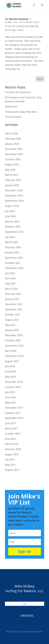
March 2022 (11, 289)
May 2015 (10, 465)
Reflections (11, 107)
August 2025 (12, 164)
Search (40, 79)
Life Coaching (18, 26)
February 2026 (13, 139)
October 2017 (13, 413)
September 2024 (14, 201)
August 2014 (12, 470)
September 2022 (14, 268)
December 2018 (14, 382)
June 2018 (10, 397)
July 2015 (10, 459)
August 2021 (12, 320)
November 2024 (14, 196)
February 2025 (13, 180)
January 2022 (12, 299)
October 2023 (13, 227)
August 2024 (12, 206)
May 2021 (10, 325)
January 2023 (12, 252)
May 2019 (10, 377)
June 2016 (10, 439)
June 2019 (10, 371)
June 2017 (10, 423)
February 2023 (13, 247)
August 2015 (12, 454)
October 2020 (13, 340)
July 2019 (10, 366)
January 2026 (12, 144)
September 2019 (14, 356)
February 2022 (13, 294)
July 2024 (10, 211)
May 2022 (10, 284)
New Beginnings (32, 26)
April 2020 (11, 351)
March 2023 (11, 242)
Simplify (20, 30)
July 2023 (10, 237)
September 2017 (14, 418)
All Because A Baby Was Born (21, 112)
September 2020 (14, 346)
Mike (9, 22)
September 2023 (14, 232)
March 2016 (11, 444)
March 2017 (11, 428)
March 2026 (11, 133)
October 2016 (13, 434)
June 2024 (10, 216)
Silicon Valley (10, 30)
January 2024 (12, 221)
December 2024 (14, 190)
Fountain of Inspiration (18, 92)
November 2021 (14, 309)
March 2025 (11, 175)
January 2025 (12, 185)
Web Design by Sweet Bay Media (24, 631)
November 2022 (14, 258)
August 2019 (12, 361)
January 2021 (12, 330)
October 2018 (13, 387)
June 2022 (10, 278)
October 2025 (13, 159)
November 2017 (14, 408)
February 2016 (13, 449)
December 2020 (14, 335)
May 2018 (10, 403)
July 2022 (10, 273)
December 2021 (14, 304)
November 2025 (14, 154)
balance (29, 22)
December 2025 (14, 149)
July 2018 (10, 392)
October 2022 (13, 263)
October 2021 (13, 314)
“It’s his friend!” (13, 117)
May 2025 (10, 170)
